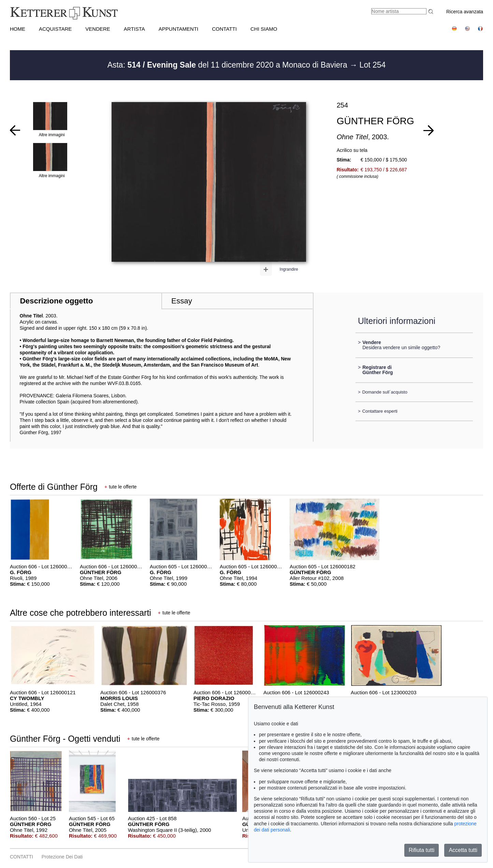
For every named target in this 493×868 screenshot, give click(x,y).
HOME (18, 29)
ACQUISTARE (55, 29)
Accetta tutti (463, 850)
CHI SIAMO (264, 29)
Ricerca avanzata (465, 12)
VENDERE (98, 29)
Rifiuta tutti (422, 850)
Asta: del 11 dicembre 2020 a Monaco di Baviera (229, 65)
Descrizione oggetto (56, 301)
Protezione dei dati (62, 857)
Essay (182, 301)
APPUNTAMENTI (178, 29)
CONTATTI (224, 29)
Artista (134, 29)
